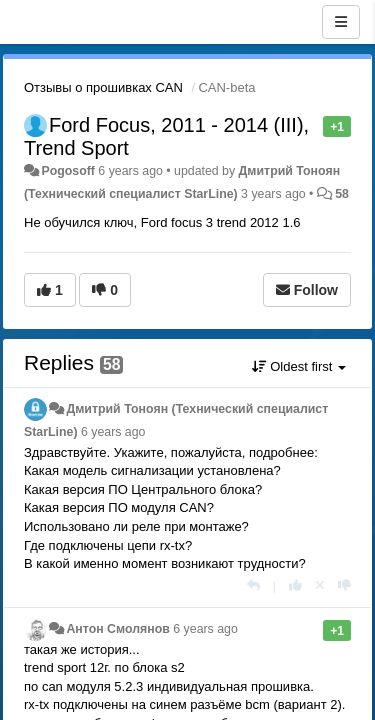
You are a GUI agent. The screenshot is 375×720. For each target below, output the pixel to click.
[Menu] (341, 22)
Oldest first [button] (299, 366)
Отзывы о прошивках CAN (103, 87)
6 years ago (113, 432)
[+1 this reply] (295, 585)
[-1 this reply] (344, 585)
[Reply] (253, 585)
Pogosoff (67, 171)
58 (342, 194)
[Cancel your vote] (320, 585)
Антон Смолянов (117, 629)
